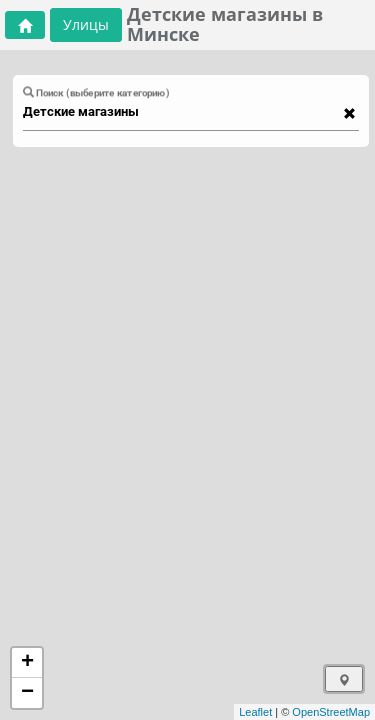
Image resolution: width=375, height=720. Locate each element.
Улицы (86, 24)
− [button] (27, 693)
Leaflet (255, 712)
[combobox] (181, 112)
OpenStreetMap (331, 712)
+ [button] (27, 663)
